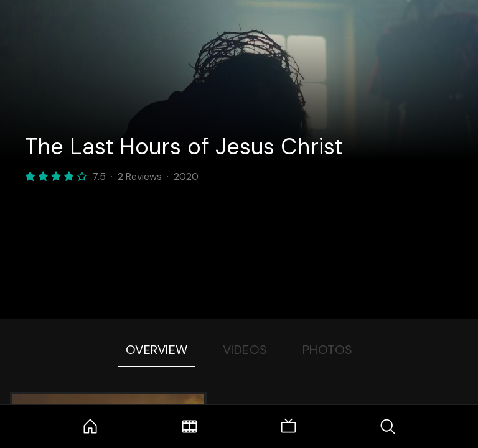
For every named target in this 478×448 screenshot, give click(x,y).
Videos (245, 350)
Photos (328, 350)
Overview (157, 350)
